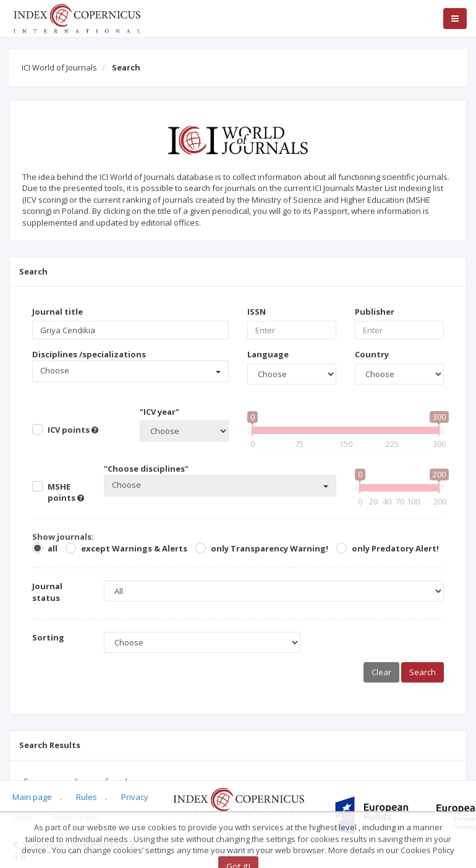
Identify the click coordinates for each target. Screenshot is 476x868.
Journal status (47, 592)
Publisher (375, 312)
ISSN (257, 312)
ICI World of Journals (59, 67)
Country (372, 354)
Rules (87, 797)
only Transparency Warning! (270, 548)
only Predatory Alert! (395, 548)
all (53, 548)
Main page (32, 797)
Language (268, 354)
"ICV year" (159, 412)
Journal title (57, 312)
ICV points (73, 430)
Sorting (48, 637)
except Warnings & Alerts (134, 548)
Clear (381, 672)
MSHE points (66, 492)
